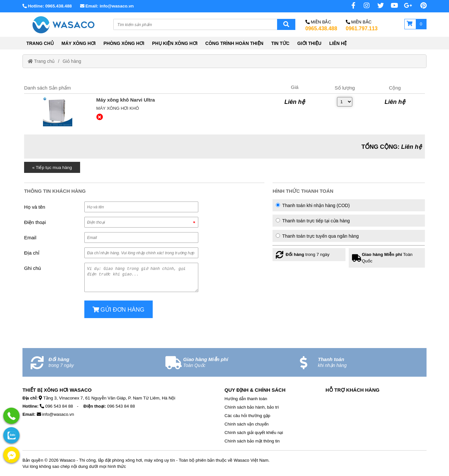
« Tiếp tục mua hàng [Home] (52, 168)
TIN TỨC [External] (280, 43)
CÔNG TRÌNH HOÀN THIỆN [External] (234, 43)
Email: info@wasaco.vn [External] (107, 6)
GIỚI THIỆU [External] (309, 43)
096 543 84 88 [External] (59, 406)
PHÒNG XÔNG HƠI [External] (124, 43)
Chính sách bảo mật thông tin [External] (252, 441)
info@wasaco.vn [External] (58, 414)
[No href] (392, 6)
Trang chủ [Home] (41, 61)
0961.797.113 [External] (362, 28)
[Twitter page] (377, 6)
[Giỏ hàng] (415, 24)
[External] (58, 112)
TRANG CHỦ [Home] (40, 43)
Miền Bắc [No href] (318, 22)
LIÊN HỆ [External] (338, 43)
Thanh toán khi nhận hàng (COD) (313, 205)
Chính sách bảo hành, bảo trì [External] (252, 407)
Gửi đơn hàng (119, 310)
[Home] (63, 25)
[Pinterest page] (420, 6)
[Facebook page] (349, 6)
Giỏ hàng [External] (72, 61)
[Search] (286, 24)
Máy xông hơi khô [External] (118, 108)
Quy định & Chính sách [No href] (255, 390)
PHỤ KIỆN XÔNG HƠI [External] (175, 43)
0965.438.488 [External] (321, 28)
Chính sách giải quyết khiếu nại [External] (254, 433)
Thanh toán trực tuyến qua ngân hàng (317, 236)
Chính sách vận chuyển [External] (247, 424)
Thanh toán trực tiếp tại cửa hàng (313, 221)
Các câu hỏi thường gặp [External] (247, 416)
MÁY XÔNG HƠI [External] (79, 43)
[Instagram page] (363, 6)
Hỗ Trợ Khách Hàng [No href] (353, 390)
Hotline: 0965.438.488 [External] (47, 6)
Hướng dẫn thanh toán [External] (246, 399)
